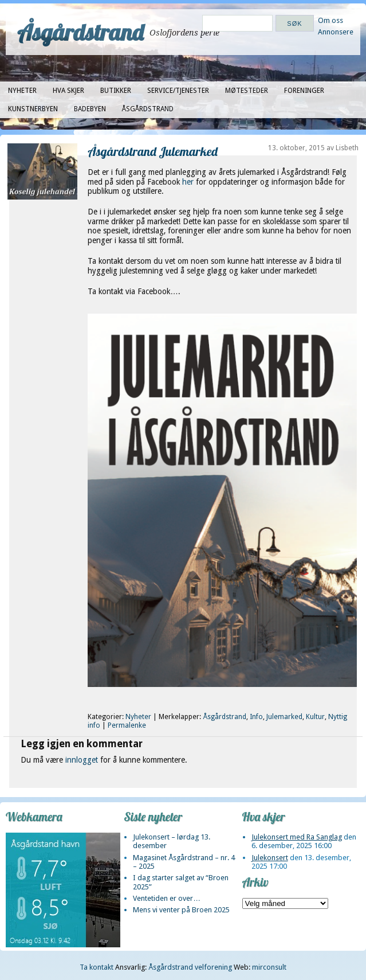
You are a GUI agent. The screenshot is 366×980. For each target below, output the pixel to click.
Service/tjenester (178, 91)
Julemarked (284, 717)
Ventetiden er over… (167, 898)
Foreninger (304, 91)
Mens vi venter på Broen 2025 (181, 910)
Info (256, 717)
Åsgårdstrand (80, 32)
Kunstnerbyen (33, 109)
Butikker (116, 91)
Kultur (315, 717)
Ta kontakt (97, 967)
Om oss (330, 20)
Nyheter (22, 91)
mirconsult (269, 967)
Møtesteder (247, 91)
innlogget (82, 760)
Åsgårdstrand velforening (190, 967)
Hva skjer (68, 91)
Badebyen (90, 109)
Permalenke (127, 725)
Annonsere (336, 32)
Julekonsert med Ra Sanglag (297, 837)
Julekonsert (270, 858)
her (189, 182)
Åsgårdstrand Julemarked (152, 151)
